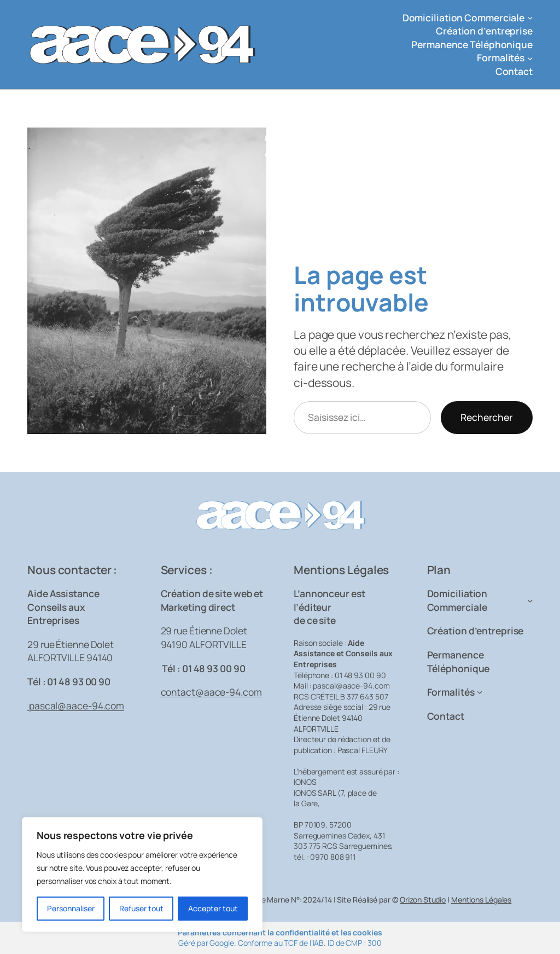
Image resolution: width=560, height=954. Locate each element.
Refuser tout (141, 908)
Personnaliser (71, 908)
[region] (142, 875)
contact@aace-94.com (211, 692)
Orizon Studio (423, 900)
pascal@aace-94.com (76, 706)
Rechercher (487, 417)
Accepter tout (213, 908)
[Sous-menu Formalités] (530, 57)
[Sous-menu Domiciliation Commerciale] (530, 18)
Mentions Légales (481, 900)
